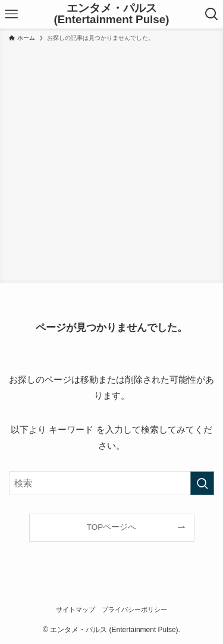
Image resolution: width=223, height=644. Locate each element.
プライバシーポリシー (134, 609)
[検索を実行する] (202, 483)
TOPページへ (112, 527)
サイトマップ (76, 609)
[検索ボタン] (211, 14)
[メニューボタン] (12, 14)
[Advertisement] (111, 160)
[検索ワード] (111, 483)
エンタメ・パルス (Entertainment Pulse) (112, 14)
